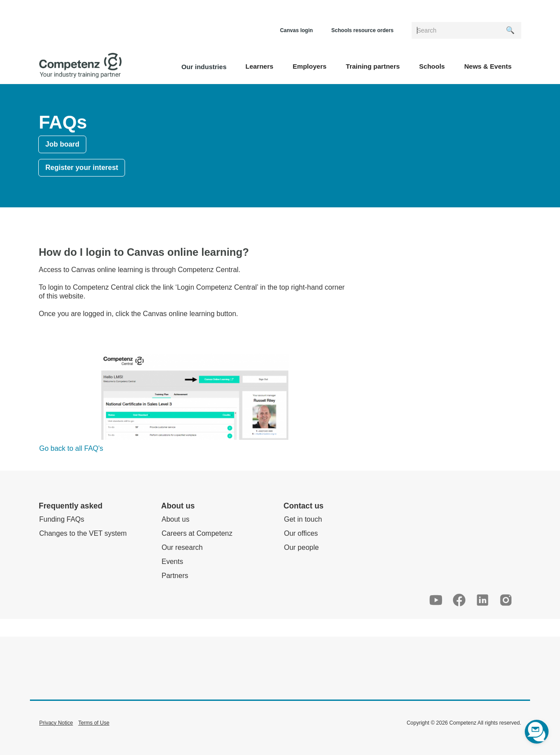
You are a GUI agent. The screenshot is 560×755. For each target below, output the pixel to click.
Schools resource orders (363, 30)
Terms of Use (94, 723)
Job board (62, 144)
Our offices (301, 533)
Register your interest (82, 168)
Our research (182, 547)
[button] (259, 66)
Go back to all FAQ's (71, 448)
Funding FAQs (62, 519)
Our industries (204, 67)
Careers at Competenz (197, 533)
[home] (80, 66)
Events (172, 562)
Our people (301, 547)
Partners (175, 576)
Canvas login (297, 30)
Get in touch (303, 519)
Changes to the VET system (83, 533)
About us (175, 519)
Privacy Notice (56, 723)
